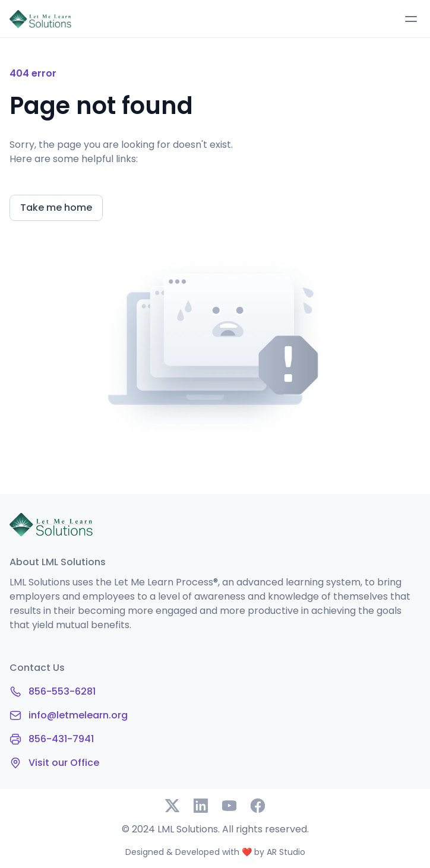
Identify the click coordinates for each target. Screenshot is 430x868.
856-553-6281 (62, 691)
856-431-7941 (61, 739)
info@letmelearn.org (78, 715)
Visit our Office (64, 763)
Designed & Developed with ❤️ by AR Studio (215, 852)
